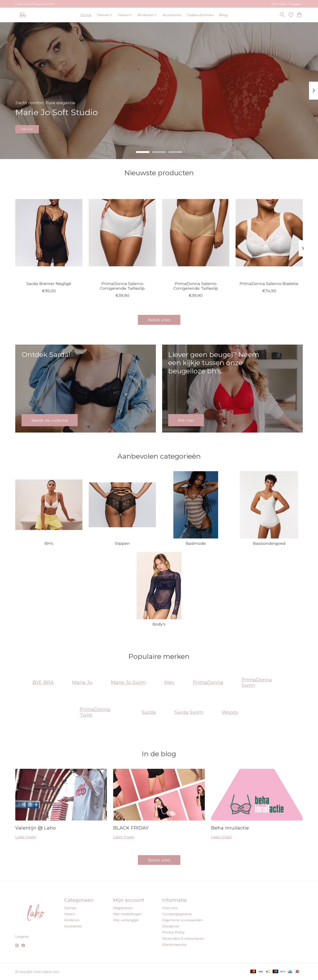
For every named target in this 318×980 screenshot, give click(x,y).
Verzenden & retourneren (183, 939)
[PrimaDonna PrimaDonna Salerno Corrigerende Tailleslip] (122, 233)
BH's (49, 543)
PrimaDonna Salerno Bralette (269, 284)
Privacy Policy (173, 932)
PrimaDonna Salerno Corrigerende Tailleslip (122, 286)
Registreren (123, 908)
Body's (159, 624)
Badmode (196, 543)
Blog (223, 15)
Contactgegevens (177, 914)
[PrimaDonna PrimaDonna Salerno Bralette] (269, 233)
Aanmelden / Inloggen (286, 4)
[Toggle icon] (282, 15)
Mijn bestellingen (127, 914)
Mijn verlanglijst (126, 920)
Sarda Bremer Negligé (49, 284)
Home (86, 15)
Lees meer (26, 837)
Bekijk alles (159, 320)
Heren (70, 914)
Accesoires (172, 15)
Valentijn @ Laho (35, 828)
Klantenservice (174, 945)
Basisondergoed (269, 543)
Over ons (170, 908)
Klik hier (33, 127)
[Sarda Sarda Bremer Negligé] (49, 233)
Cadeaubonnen (200, 15)
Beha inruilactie (230, 828)
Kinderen (72, 920)
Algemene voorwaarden (182, 920)
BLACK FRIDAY (131, 828)
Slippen (122, 543)
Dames (70, 908)
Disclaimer (171, 926)
